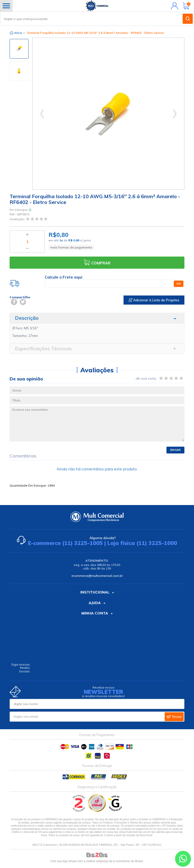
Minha (173, 6)
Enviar (175, 450)
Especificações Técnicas (43, 348)
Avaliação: (18, 219)
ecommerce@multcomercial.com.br (97, 576)
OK (179, 283)
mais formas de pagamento (71, 247)
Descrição (27, 318)
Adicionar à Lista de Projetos (154, 300)
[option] (19, 49)
